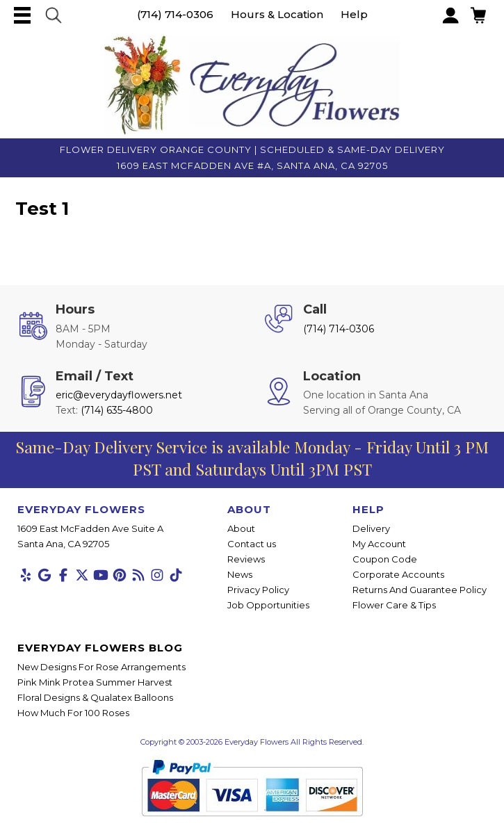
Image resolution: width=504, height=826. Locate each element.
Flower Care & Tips (394, 605)
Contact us (252, 544)
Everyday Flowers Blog (100, 648)
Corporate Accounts (398, 574)
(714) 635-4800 (117, 410)
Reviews (246, 559)
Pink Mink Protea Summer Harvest (95, 682)
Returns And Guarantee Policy (420, 590)
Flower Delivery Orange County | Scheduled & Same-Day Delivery (252, 149)
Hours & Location (277, 14)
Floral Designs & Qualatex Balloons (95, 697)
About (241, 528)
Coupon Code (385, 559)
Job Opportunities (268, 605)
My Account (379, 544)
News (240, 574)
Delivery (371, 528)
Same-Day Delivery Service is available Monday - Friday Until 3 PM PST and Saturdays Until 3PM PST (252, 458)
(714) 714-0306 (175, 14)
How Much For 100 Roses (73, 713)
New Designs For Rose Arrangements (101, 667)
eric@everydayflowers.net (119, 395)
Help (354, 14)
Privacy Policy (258, 590)
